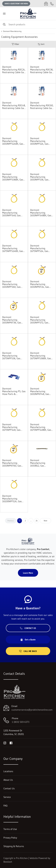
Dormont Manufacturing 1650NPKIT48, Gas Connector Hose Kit (40, 391)
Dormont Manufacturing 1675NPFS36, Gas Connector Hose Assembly (11, 356)
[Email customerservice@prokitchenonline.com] (46, 4)
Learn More (28, 573)
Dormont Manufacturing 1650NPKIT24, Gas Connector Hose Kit (40, 284)
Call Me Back (28, 651)
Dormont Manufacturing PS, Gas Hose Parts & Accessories (14, 391)
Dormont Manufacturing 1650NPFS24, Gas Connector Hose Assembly (39, 141)
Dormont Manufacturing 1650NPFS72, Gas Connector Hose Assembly (39, 320)
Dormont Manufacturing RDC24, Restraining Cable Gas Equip (14, 70)
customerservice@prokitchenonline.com (32, 710)
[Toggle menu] (4, 14)
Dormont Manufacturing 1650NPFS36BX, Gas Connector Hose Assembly (13, 177)
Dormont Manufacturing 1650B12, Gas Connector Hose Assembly (38, 463)
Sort (41, 44)
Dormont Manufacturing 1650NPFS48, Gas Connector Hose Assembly (11, 213)
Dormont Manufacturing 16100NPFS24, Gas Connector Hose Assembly (12, 499)
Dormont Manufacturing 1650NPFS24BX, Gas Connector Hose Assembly (13, 141)
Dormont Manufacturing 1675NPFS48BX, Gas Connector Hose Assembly (41, 427)
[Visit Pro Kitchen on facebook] (11, 743)
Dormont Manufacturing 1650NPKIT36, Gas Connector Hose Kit (12, 320)
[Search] (28, 24)
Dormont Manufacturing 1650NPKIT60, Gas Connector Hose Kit (12, 463)
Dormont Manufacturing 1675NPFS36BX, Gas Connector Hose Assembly (41, 356)
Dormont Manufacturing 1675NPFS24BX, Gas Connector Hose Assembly (13, 248)
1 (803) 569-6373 (21, 722)
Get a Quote (28, 640)
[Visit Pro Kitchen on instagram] (5, 743)
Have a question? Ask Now (16, 4)
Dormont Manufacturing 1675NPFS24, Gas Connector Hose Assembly (39, 248)
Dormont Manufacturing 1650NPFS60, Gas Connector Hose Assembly (11, 284)
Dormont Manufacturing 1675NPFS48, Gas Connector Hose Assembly (11, 427)
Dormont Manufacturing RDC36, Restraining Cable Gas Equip (42, 70)
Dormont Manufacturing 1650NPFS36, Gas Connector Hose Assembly (39, 177)
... (31, 521)
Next (45, 521)
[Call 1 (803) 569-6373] (52, 4)
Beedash (8, 862)
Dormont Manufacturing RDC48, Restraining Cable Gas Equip (14, 105)
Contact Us (28, 628)
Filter (15, 44)
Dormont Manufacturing (12, 31)
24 (37, 521)
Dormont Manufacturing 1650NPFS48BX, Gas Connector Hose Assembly (41, 213)
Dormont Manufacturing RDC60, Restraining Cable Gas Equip (42, 105)
